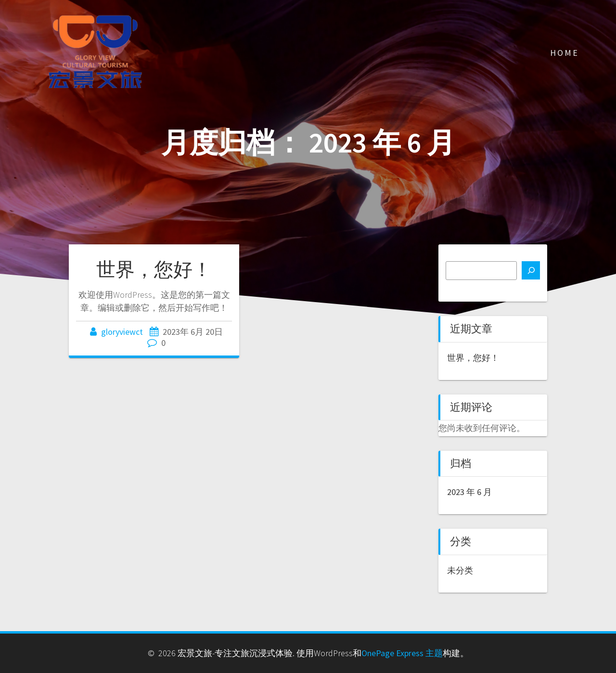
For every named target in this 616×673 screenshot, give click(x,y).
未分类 (460, 570)
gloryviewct (122, 332)
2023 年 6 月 (469, 492)
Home (565, 53)
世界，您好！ (154, 269)
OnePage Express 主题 (402, 653)
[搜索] (531, 270)
